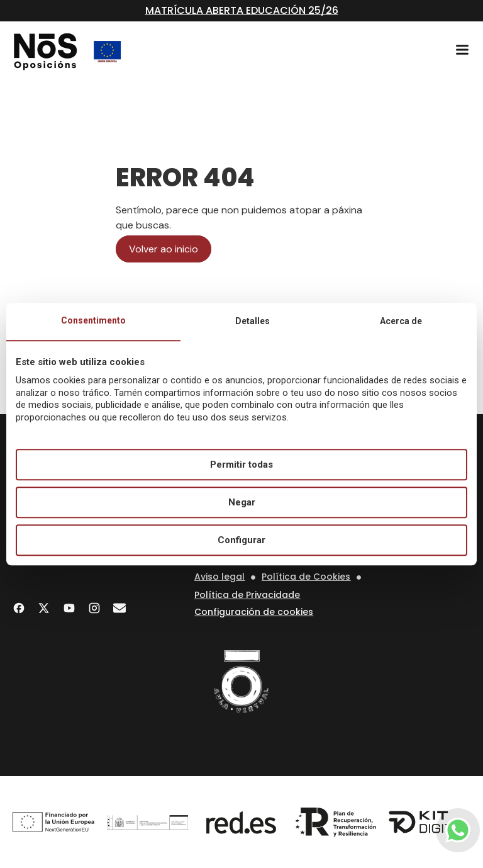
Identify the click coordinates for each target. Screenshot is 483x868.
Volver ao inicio (164, 249)
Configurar (241, 540)
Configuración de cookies (254, 612)
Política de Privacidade (247, 595)
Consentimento (93, 320)
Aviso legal (219, 577)
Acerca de (401, 321)
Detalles (253, 321)
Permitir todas (241, 465)
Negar (242, 502)
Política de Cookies (306, 577)
